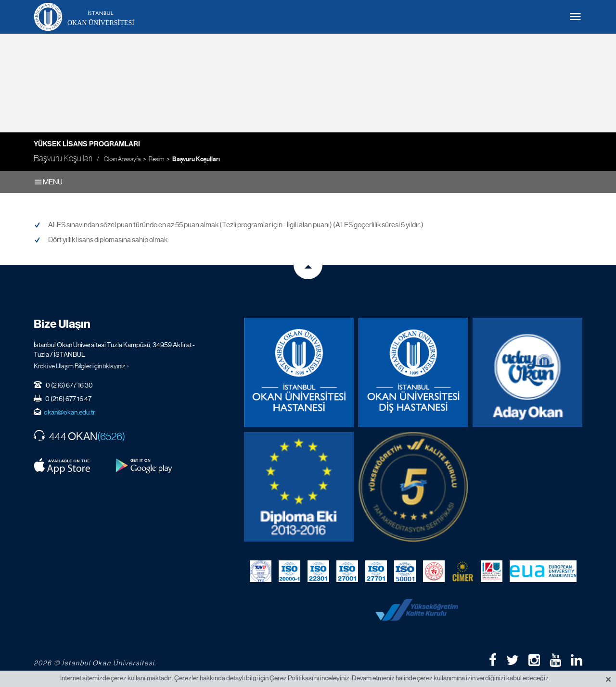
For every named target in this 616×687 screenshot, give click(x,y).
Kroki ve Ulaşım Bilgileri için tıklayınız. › (81, 366)
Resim (156, 159)
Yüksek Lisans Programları (87, 144)
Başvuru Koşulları (196, 159)
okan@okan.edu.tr (70, 412)
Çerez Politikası (291, 678)
